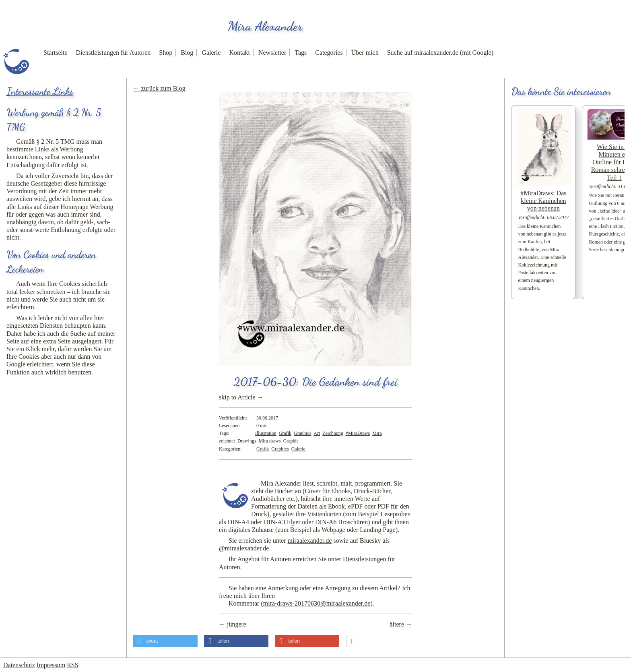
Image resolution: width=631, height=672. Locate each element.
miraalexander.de (310, 541)
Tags (301, 53)
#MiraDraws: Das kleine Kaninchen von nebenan (543, 201)
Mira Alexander (265, 26)
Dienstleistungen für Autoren (113, 53)
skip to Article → (241, 397)
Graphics (302, 433)
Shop (166, 53)
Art (317, 433)
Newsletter (272, 53)
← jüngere (233, 624)
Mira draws (270, 441)
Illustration (266, 433)
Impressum (51, 665)
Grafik (285, 433)
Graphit (291, 441)
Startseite (56, 53)
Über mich (365, 53)
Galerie (211, 53)
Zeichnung (333, 433)
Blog (187, 53)
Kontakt (239, 53)
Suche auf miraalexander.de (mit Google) (440, 53)
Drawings (247, 441)
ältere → (401, 624)
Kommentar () (301, 603)
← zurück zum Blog (159, 88)
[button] (165, 641)
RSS (72, 665)
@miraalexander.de (244, 548)
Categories (329, 53)
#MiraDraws (358, 433)
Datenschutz (19, 665)
